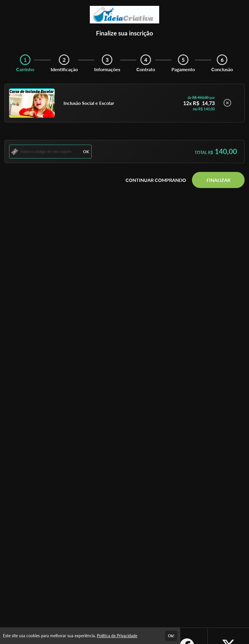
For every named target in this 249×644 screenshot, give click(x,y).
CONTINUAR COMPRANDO (156, 180)
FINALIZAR (218, 180)
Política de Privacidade (117, 636)
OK (86, 152)
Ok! (171, 636)
